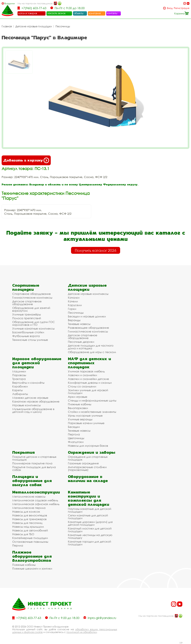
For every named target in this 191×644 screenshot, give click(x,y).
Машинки (19, 371)
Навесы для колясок (26, 512)
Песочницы (63, 26)
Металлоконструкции (36, 492)
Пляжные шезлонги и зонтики (32, 568)
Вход (170, 8)
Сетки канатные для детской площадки (88, 517)
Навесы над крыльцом (28, 527)
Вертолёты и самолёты (28, 383)
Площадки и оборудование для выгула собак (32, 481)
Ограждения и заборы (92, 452)
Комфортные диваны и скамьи (90, 383)
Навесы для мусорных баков (88, 446)
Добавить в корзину (26, 160)
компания (95, 13)
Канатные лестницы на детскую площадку (90, 536)
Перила (18, 545)
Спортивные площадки (26, 287)
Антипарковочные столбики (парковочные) (87, 468)
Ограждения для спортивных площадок (88, 458)
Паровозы (19, 375)
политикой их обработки (82, 632)
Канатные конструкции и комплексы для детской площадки (89, 498)
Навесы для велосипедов (30, 515)
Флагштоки (76, 442)
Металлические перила (29, 508)
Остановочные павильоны (30, 542)
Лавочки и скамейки (82, 375)
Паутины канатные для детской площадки (90, 510)
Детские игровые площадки (34, 26)
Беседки (74, 427)
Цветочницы (76, 438)
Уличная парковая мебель (86, 371)
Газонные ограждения (83, 463)
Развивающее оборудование (88, 328)
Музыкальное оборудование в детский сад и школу (33, 410)
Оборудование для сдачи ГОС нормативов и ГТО (34, 323)
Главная (7, 26)
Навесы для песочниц (27, 523)
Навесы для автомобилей (30, 530)
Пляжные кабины (80, 404)
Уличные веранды (80, 419)
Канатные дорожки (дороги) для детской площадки (90, 523)
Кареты (17, 390)
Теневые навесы (79, 324)
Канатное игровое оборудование (36, 401)
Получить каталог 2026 (96, 250)
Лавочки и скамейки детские (88, 379)
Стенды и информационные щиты (92, 400)
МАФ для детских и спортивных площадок (89, 363)
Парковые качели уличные (86, 423)
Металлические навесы (29, 496)
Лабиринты (20, 394)
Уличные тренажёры (27, 314)
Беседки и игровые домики (87, 316)
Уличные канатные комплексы (33, 328)
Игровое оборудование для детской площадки (37, 363)
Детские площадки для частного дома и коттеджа (91, 347)
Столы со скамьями (82, 386)
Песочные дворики (81, 342)
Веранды (74, 320)
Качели (73, 301)
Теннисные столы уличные (30, 340)
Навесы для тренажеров (29, 519)
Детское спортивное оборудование (27, 303)
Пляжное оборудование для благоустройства (32, 556)
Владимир (10, 3)
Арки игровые (78, 397)
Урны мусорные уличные (85, 416)
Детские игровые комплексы (88, 294)
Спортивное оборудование (32, 294)
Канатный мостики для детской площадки (90, 530)
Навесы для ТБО (23, 534)
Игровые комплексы (26, 405)
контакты (112, 13)
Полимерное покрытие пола (32, 463)
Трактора (19, 379)
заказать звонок (56, 13)
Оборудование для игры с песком (92, 352)
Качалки (74, 298)
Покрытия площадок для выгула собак (34, 468)
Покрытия (23, 452)
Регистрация (182, 8)
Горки (72, 309)
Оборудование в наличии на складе (88, 479)
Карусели (75, 305)
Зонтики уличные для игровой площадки (88, 392)
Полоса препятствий (27, 318)
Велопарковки (78, 408)
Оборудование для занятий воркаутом (31, 309)
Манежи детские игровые (30, 398)
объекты (79, 13)
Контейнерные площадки (30, 538)
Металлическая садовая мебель (35, 500)
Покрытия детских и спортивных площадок (34, 458)
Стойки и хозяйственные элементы (92, 412)
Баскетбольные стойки (28, 332)
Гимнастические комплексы (32, 298)
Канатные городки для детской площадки (89, 543)
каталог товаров (28, 13)
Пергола (74, 434)
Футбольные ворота (26, 336)
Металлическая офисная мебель (36, 504)
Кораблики (20, 386)
